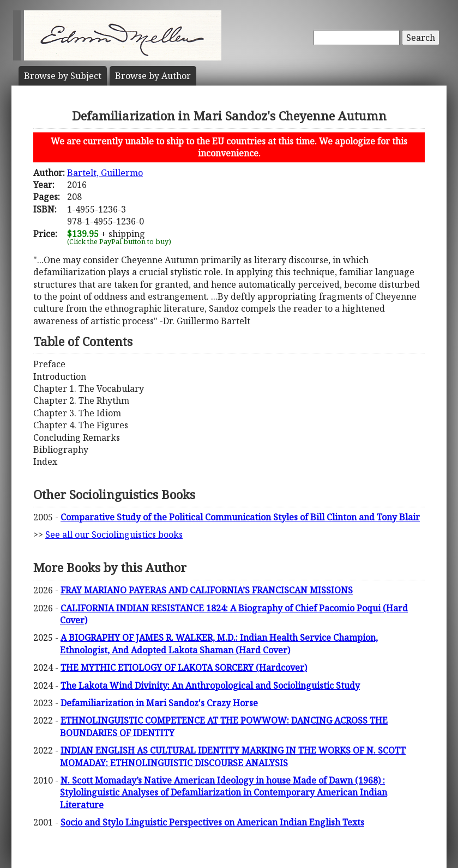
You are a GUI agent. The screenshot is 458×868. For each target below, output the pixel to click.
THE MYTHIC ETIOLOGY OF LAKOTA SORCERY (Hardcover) (184, 667)
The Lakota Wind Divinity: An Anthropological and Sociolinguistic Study (210, 685)
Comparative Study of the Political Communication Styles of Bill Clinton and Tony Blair (240, 517)
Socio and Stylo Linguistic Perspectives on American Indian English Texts (212, 822)
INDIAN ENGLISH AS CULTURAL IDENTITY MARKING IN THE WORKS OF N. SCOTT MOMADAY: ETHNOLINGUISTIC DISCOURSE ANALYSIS (233, 756)
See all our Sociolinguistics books (114, 535)
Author (153, 76)
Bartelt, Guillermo (105, 173)
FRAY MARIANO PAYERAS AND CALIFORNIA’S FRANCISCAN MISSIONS (207, 590)
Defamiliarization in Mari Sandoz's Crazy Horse (159, 703)
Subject (63, 76)
